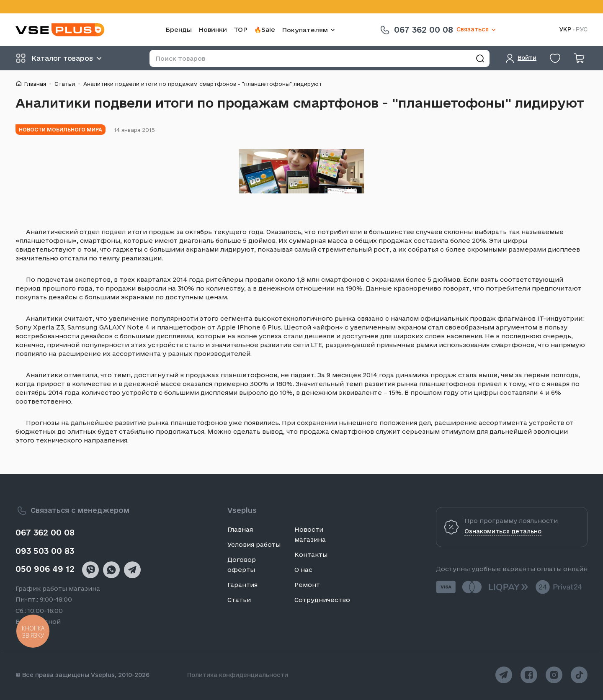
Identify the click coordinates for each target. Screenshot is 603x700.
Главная (35, 84)
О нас (303, 570)
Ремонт (307, 585)
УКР (565, 30)
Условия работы (254, 544)
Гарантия (242, 585)
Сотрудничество (322, 600)
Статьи (65, 84)
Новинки (213, 30)
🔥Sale (265, 30)
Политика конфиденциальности (238, 675)
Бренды (179, 30)
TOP (241, 30)
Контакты (311, 555)
